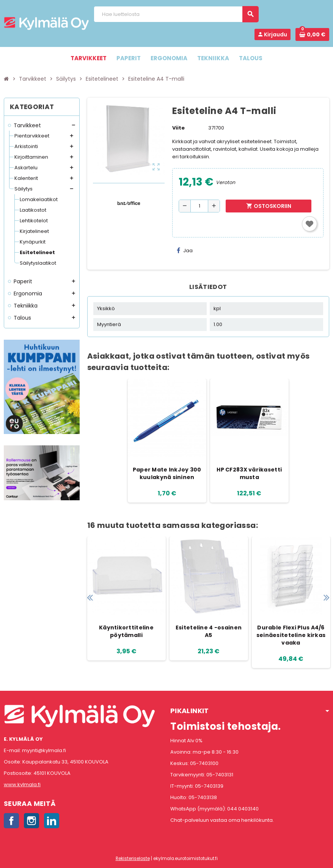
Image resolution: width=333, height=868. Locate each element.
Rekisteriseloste (133, 859)
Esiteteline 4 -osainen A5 (209, 631)
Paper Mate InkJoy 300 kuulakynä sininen (167, 473)
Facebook (11, 821)
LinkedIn (52, 821)
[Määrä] (199, 206)
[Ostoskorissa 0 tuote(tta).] (312, 34)
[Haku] (176, 14)
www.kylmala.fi (22, 784)
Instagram (31, 821)
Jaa (185, 251)
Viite (178, 128)
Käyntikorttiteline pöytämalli (126, 631)
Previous (90, 597)
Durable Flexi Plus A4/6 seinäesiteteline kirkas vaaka (291, 635)
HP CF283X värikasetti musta (249, 473)
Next (326, 597)
